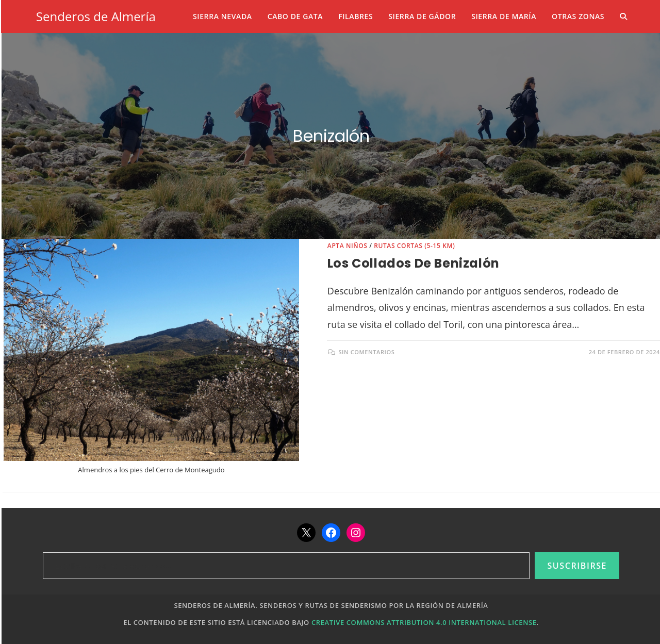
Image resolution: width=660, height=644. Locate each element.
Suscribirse (577, 566)
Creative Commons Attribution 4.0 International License (424, 622)
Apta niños (348, 246)
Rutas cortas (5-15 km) (414, 246)
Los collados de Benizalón (414, 263)
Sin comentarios (366, 352)
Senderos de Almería (96, 16)
